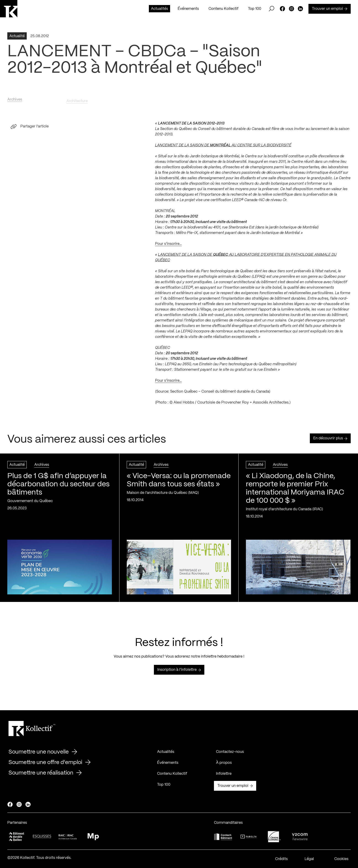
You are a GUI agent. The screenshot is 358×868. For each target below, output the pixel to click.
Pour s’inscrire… (168, 245)
